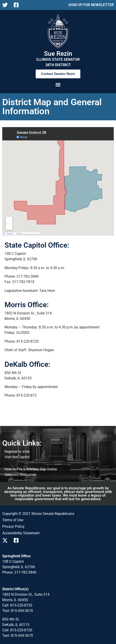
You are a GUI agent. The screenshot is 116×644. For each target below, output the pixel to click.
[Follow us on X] (6, 5)
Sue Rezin (58, 54)
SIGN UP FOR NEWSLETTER (91, 5)
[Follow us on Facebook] (18, 5)
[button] (58, 85)
